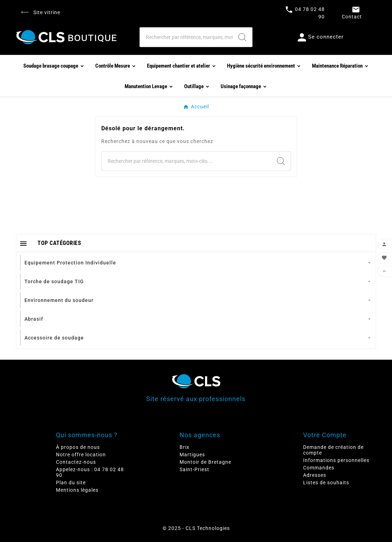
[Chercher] (186, 37)
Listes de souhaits (326, 483)
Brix (184, 447)
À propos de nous (78, 447)
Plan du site (71, 483)
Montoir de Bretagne (205, 462)
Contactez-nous (76, 462)
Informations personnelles (336, 460)
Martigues (192, 455)
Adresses (315, 475)
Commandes (319, 468)
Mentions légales (77, 490)
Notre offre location (81, 455)
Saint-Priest (194, 469)
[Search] (242, 37)
